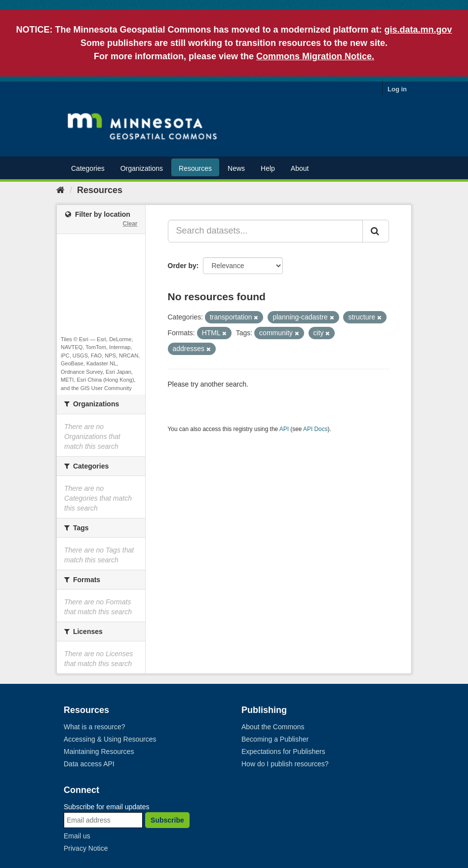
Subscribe (167, 820)
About (300, 168)
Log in (397, 89)
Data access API (89, 764)
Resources (195, 168)
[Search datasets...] (266, 231)
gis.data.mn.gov (418, 30)
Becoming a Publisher (275, 739)
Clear (130, 224)
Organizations (142, 168)
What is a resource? (95, 727)
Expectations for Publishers (283, 751)
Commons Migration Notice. (315, 56)
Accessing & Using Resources (110, 739)
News (236, 168)
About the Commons (273, 727)
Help (268, 168)
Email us (77, 836)
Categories (88, 168)
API (284, 429)
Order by (182, 266)
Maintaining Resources (99, 751)
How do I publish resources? (285, 764)
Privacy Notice (86, 848)
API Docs (315, 429)
